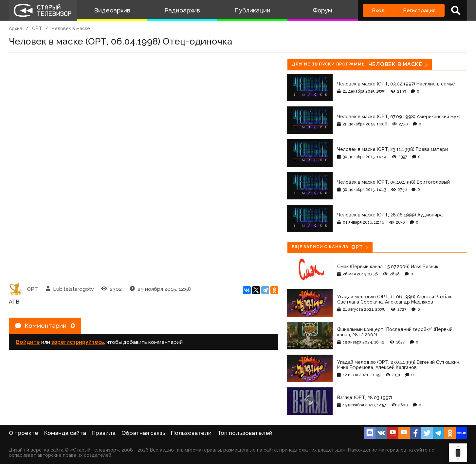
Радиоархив (182, 10)
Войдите (28, 343)
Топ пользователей (245, 433)
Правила (104, 433)
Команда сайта (65, 433)
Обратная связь (143, 433)
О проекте (24, 433)
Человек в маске (71, 28)
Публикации (252, 10)
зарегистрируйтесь (78, 343)
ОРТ (37, 28)
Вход (378, 10)
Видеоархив (112, 10)
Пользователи (191, 433)
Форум (322, 10)
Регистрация (419, 10)
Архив (16, 28)
